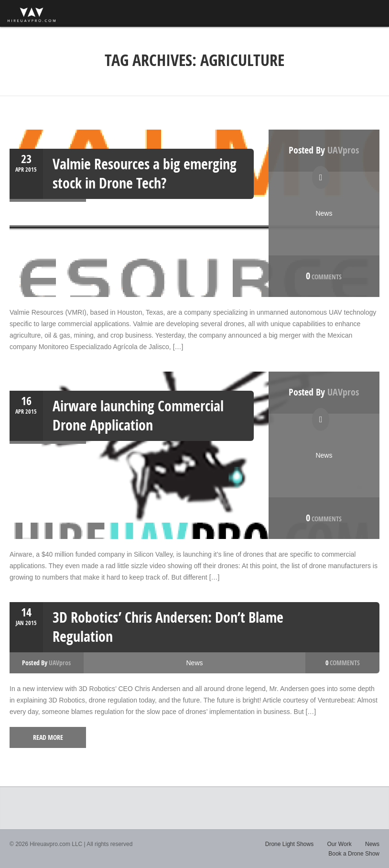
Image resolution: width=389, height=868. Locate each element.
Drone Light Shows (289, 844)
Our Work (340, 844)
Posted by (324, 150)
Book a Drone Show (354, 854)
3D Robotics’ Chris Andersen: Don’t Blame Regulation (168, 627)
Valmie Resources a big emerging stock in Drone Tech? (145, 173)
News (324, 213)
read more (48, 737)
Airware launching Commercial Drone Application (138, 415)
